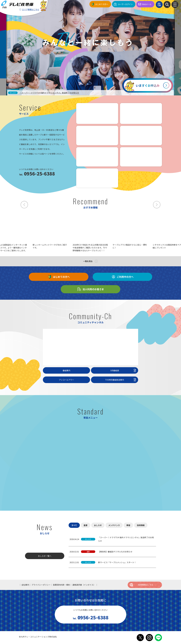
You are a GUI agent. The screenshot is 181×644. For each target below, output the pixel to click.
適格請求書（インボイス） (84, 585)
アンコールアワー (67, 380)
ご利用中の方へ (122, 277)
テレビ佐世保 (18, 4)
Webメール (147, 4)
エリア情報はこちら (31, 9)
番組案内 (66, 370)
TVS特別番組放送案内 (121, 380)
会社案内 (25, 585)
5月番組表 (123, 370)
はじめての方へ (102, 4)
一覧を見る (88, 261)
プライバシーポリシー (41, 585)
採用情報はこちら (141, 585)
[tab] (15, 89)
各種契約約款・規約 (61, 585)
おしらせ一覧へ (45, 556)
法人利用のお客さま (90, 289)
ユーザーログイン (125, 4)
